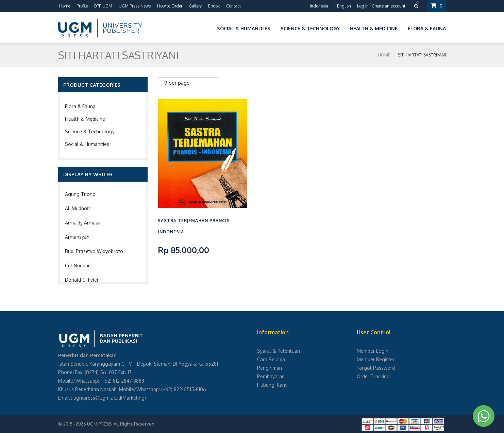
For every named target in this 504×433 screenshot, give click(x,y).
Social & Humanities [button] (244, 28)
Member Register (376, 359)
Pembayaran (271, 376)
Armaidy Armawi (83, 223)
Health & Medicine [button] (374, 28)
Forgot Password (376, 368)
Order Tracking (373, 376)
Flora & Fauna (80, 106)
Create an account (389, 6)
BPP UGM (103, 6)
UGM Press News (135, 6)
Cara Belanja (271, 359)
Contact (233, 6)
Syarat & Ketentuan (279, 351)
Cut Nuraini (77, 265)
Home (65, 6)
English (344, 6)
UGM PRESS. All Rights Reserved (121, 424)
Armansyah (77, 237)
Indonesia (319, 6)
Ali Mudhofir (78, 208)
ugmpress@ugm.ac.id (97, 398)
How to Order (170, 6)
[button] (207, 27)
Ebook (214, 6)
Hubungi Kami (272, 385)
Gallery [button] (195, 6)
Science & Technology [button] (310, 28)
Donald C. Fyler (82, 280)
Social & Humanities (87, 144)
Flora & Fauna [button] (427, 28)
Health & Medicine (85, 119)
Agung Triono (80, 194)
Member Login (373, 351)
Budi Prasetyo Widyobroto (94, 251)
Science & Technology (90, 131)
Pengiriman (270, 368)
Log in (363, 6)
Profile (82, 6)
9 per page (177, 83)
